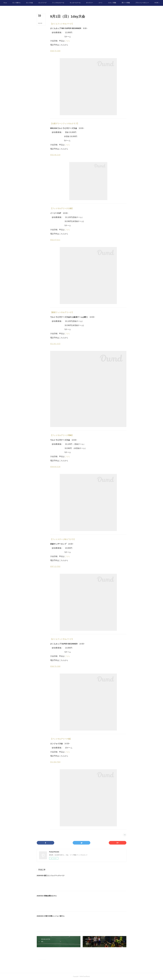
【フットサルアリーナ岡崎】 (62, 435)
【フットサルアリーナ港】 (61, 739)
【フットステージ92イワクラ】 (63, 539)
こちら (67, 41)
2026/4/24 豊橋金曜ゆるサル (47, 896)
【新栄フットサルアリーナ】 (62, 312)
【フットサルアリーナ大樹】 (62, 208)
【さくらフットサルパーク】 (62, 24)
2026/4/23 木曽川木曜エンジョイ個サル (51, 916)
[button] (15, 3)
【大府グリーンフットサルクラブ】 (65, 124)
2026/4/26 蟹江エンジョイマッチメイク (51, 876)
